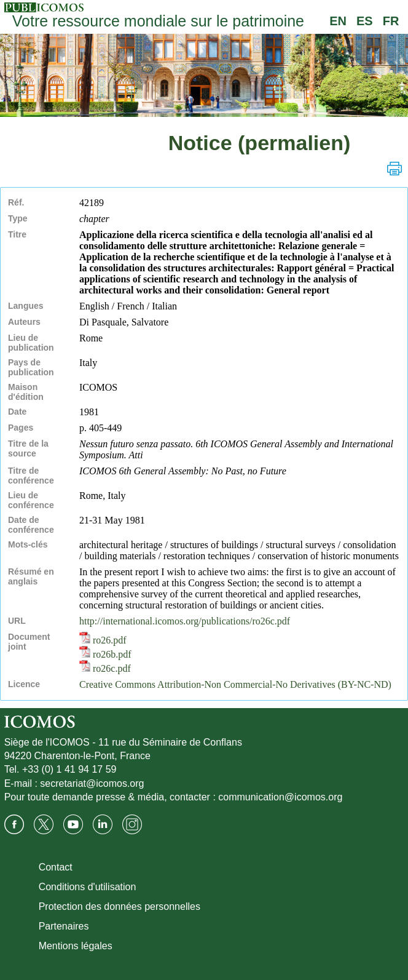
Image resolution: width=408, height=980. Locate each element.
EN (338, 21)
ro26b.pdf (105, 654)
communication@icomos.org (280, 797)
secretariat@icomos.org (92, 783)
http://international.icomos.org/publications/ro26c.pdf (185, 621)
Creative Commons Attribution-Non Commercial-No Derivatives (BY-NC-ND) (235, 684)
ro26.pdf (103, 640)
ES (365, 21)
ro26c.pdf (105, 668)
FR (391, 21)
